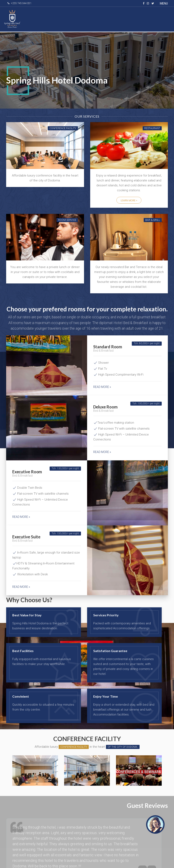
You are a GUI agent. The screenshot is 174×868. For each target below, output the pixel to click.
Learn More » (129, 200)
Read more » (102, 387)
